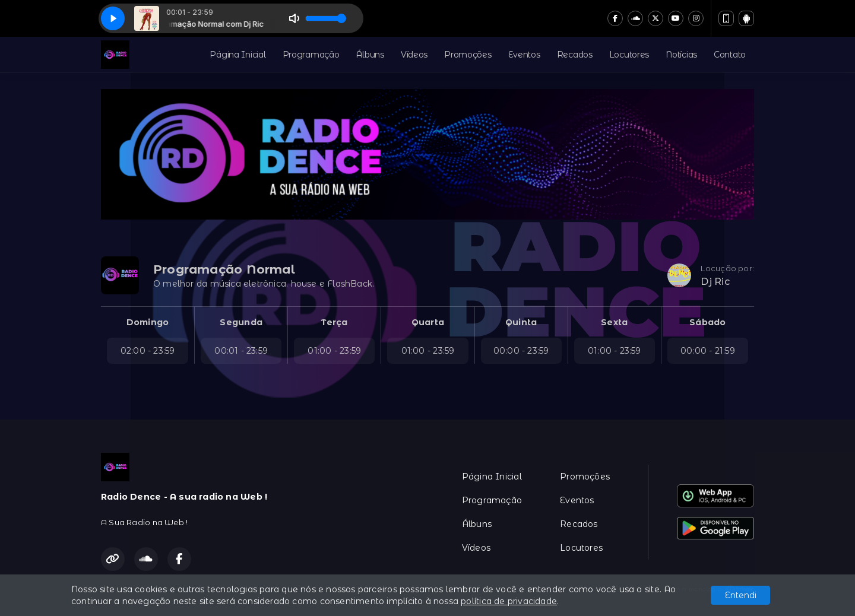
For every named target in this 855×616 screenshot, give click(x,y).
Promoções (468, 55)
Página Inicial (237, 55)
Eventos (524, 55)
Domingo (148, 322)
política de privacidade (509, 601)
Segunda (241, 322)
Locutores (629, 55)
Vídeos (414, 55)
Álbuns (370, 55)
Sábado (707, 322)
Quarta (428, 322)
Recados (575, 55)
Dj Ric (715, 282)
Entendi (741, 595)
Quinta (521, 322)
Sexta (614, 322)
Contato (730, 55)
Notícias (681, 55)
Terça (334, 322)
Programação (311, 55)
